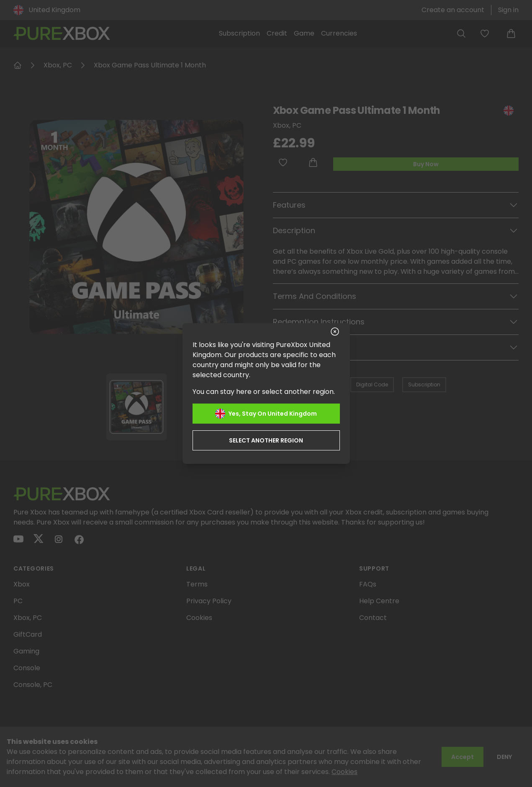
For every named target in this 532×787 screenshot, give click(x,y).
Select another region (266, 440)
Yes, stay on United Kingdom (266, 414)
